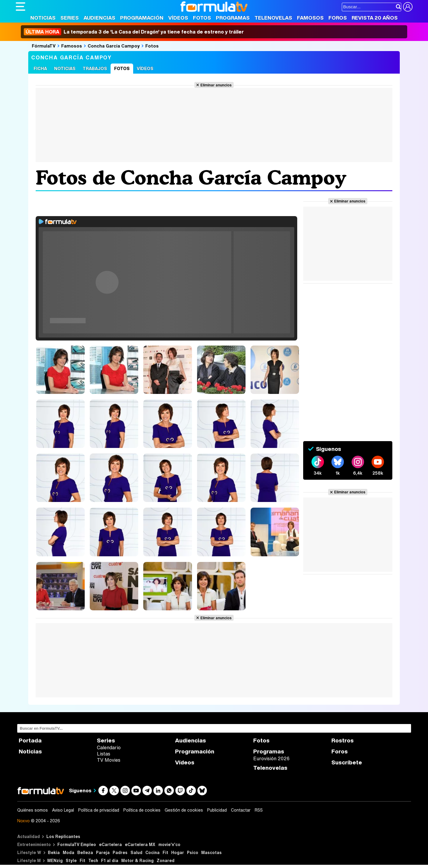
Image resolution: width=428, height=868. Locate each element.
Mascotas (211, 852)
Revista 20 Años (375, 18)
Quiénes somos (33, 810)
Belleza (85, 852)
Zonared (166, 860)
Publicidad (217, 810)
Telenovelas (273, 18)
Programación (142, 18)
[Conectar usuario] (408, 7)
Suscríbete (347, 762)
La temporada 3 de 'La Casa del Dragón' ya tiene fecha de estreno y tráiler (134, 32)
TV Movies (109, 760)
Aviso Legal (63, 810)
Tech (93, 860)
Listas (104, 754)
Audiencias (99, 18)
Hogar (178, 852)
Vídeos (178, 18)
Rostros (343, 741)
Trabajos (95, 68)
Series (70, 18)
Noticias (43, 18)
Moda (69, 852)
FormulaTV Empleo (77, 844)
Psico (193, 852)
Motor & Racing (137, 860)
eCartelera (110, 844)
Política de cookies (142, 810)
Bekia (54, 852)
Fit (165, 852)
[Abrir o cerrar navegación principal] (21, 7)
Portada (30, 741)
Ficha (40, 68)
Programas (233, 18)
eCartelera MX (140, 844)
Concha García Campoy (114, 46)
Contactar (241, 810)
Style (71, 860)
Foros (338, 18)
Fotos (202, 18)
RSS (259, 810)
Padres (120, 852)
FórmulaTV (44, 46)
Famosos (310, 18)
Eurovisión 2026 (271, 758)
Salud (136, 852)
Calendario (109, 747)
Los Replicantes (63, 836)
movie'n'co (169, 844)
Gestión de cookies (184, 810)
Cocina (152, 852)
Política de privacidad (99, 810)
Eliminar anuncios (216, 85)
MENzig (55, 860)
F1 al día (110, 860)
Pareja (103, 852)
